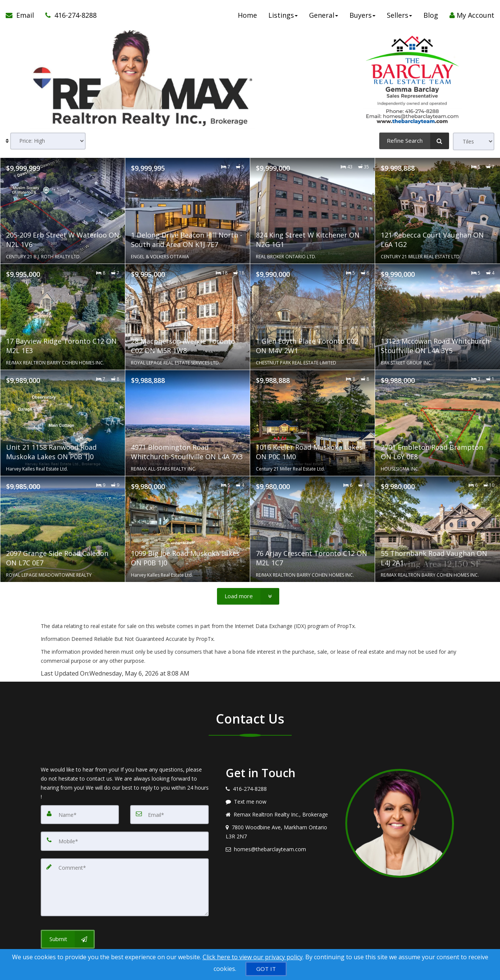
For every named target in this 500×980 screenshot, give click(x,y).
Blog (431, 15)
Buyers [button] (362, 15)
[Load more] (248, 596)
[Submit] (68, 926)
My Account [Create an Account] (472, 15)
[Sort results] (48, 141)
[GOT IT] (266, 969)
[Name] (80, 814)
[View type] (474, 141)
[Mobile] (125, 839)
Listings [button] (283, 15)
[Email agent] (280, 849)
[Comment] (125, 879)
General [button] (324, 15)
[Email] (169, 814)
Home (247, 15)
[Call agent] (68, 15)
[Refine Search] (414, 141)
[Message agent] (280, 802)
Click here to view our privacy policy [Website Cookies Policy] (253, 957)
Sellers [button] (399, 15)
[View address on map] (280, 832)
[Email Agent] (23, 15)
